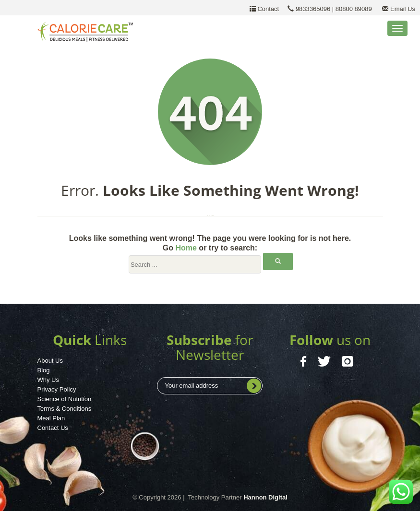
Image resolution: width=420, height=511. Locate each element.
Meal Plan (51, 418)
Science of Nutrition (65, 399)
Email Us (395, 9)
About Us (50, 361)
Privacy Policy (57, 389)
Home (186, 248)
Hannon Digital (265, 497)
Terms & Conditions (65, 409)
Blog (44, 370)
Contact (267, 9)
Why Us (48, 380)
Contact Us (53, 428)
